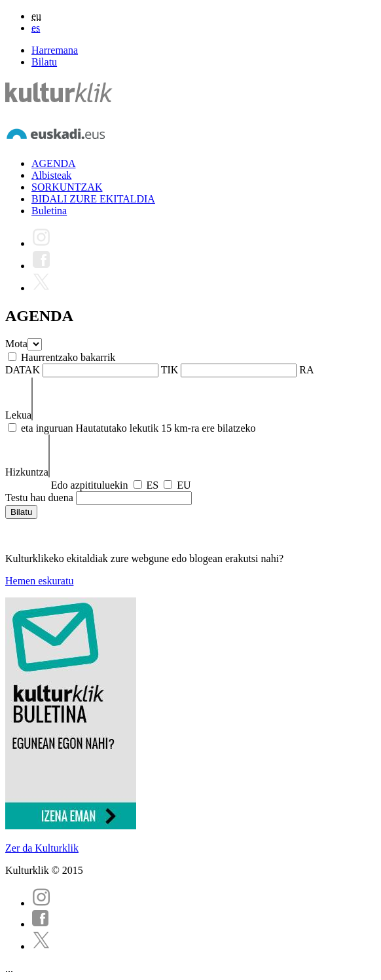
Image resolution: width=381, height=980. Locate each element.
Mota (16, 344)
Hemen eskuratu (39, 581)
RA (306, 370)
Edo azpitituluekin (90, 485)
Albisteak (51, 175)
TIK (170, 370)
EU (184, 485)
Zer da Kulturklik (42, 848)
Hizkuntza (27, 472)
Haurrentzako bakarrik (68, 357)
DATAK (23, 370)
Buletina (49, 211)
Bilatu (44, 62)
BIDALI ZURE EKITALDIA (93, 199)
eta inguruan (47, 428)
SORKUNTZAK (67, 187)
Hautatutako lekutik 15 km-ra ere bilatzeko (166, 428)
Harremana (55, 50)
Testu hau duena (39, 498)
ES (153, 485)
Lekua (18, 415)
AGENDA (54, 163)
